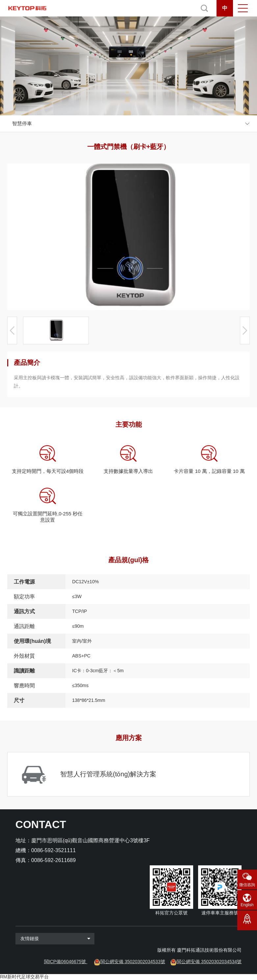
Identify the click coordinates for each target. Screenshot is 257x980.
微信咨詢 (247, 885)
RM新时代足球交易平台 (24, 977)
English (247, 905)
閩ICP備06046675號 (65, 962)
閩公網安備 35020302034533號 (133, 962)
